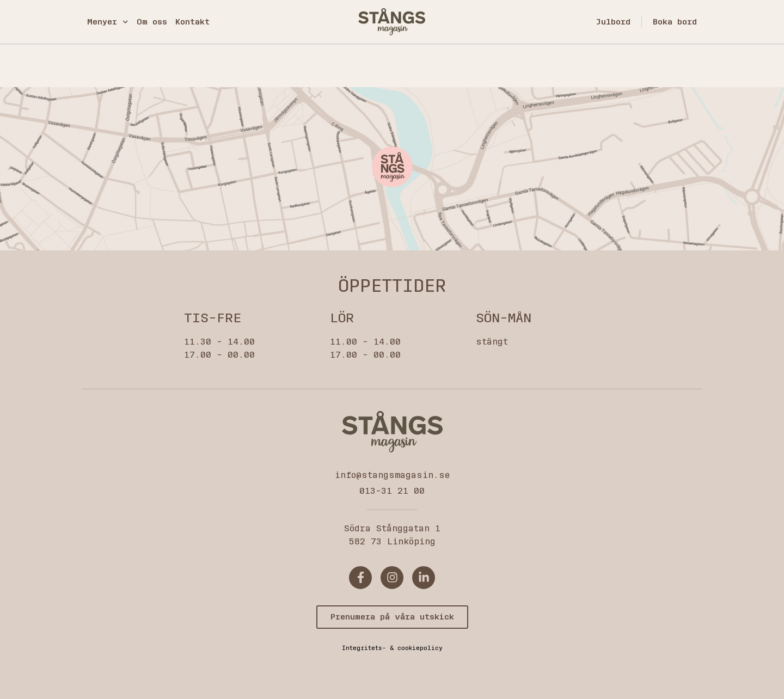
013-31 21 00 (392, 491)
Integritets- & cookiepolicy (392, 648)
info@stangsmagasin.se (392, 475)
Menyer (108, 22)
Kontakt (192, 22)
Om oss (152, 22)
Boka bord (675, 22)
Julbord (613, 22)
